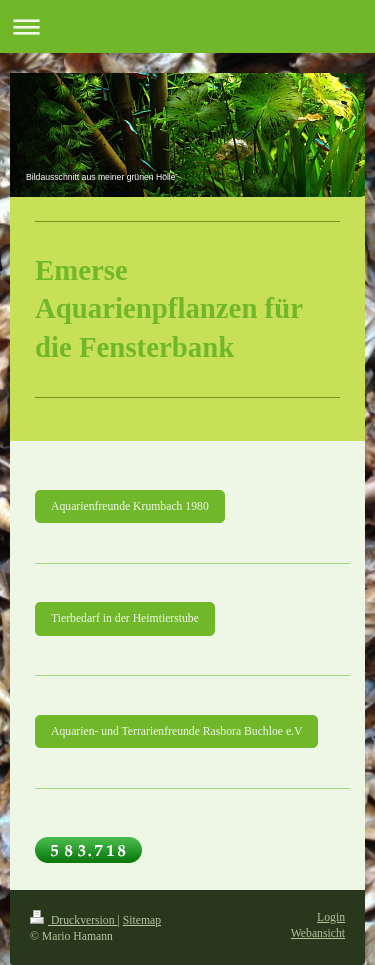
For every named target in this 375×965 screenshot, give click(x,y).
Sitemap (142, 920)
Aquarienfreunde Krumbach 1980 (130, 506)
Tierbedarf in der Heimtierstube (125, 618)
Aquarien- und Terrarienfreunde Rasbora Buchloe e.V (176, 731)
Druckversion (73, 920)
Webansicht (318, 933)
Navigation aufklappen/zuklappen (187, 26)
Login (331, 917)
